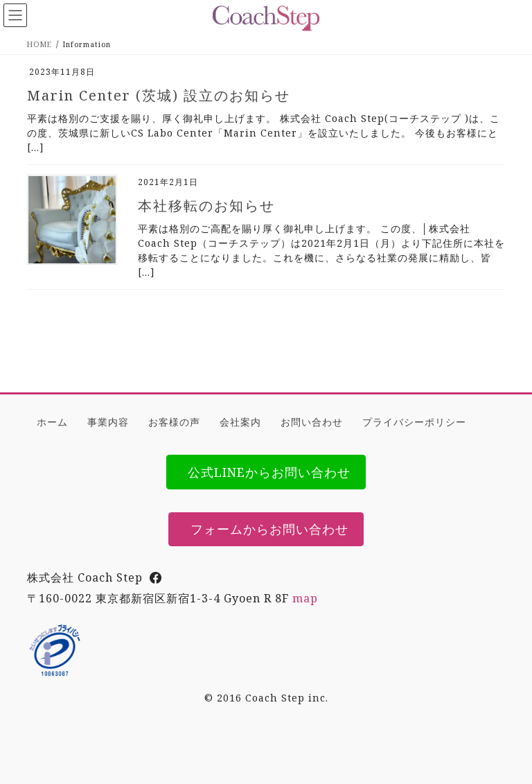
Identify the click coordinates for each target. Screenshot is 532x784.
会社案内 (240, 422)
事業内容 (108, 422)
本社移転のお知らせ (206, 206)
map (305, 598)
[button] (266, 472)
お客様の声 (174, 422)
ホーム (52, 422)
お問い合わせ (312, 422)
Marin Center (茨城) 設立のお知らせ (159, 95)
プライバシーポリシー (414, 422)
